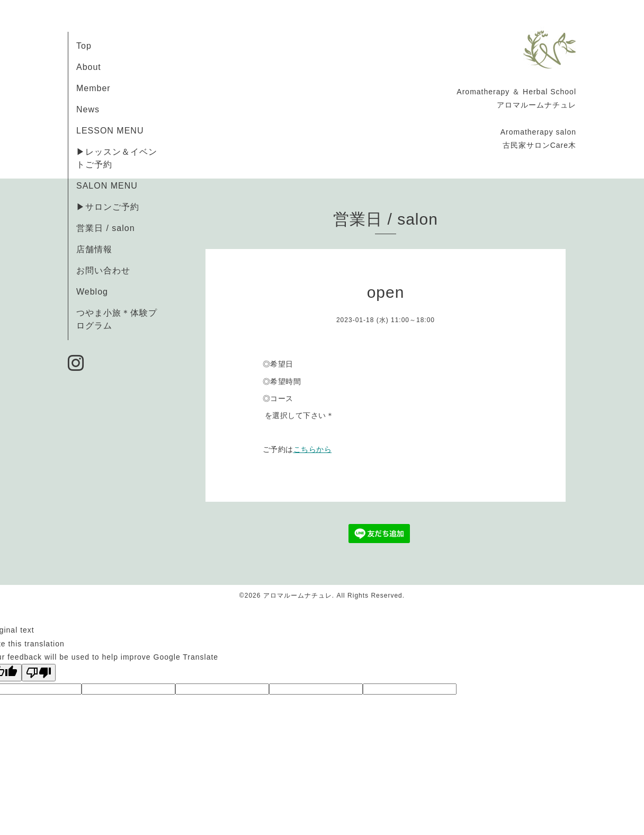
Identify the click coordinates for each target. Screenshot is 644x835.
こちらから (313, 449)
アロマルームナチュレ (298, 596)
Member (93, 88)
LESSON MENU (110, 131)
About (89, 67)
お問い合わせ (103, 270)
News (88, 109)
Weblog (92, 292)
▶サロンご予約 (108, 207)
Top (84, 46)
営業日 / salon (106, 228)
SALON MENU (107, 186)
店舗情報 (94, 249)
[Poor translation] (39, 673)
